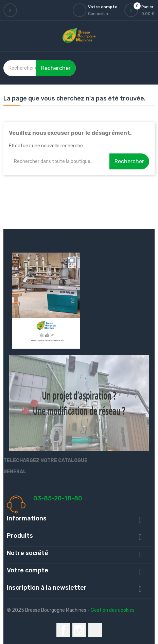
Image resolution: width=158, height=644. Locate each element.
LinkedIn (95, 630)
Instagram (79, 630)
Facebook (63, 630)
